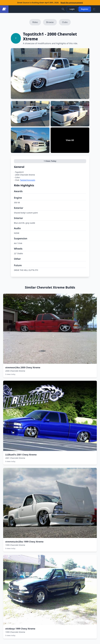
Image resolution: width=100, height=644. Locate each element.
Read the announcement (72, 3)
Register (85, 9)
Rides (35, 22)
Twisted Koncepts (28, 180)
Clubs (65, 22)
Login (72, 9)
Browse (50, 22)
